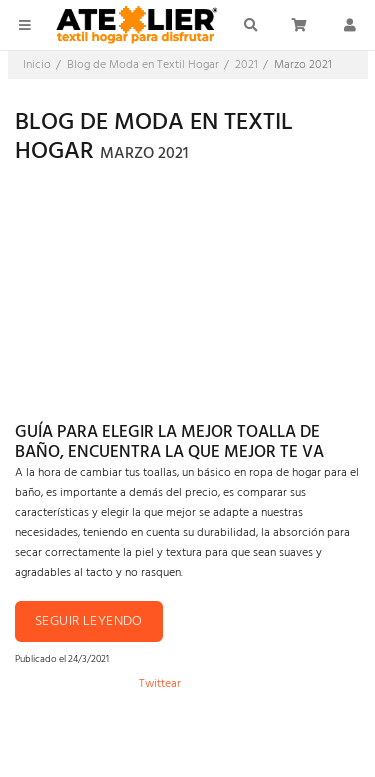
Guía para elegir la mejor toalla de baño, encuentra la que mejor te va (169, 442)
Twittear (160, 684)
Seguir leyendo (89, 621)
